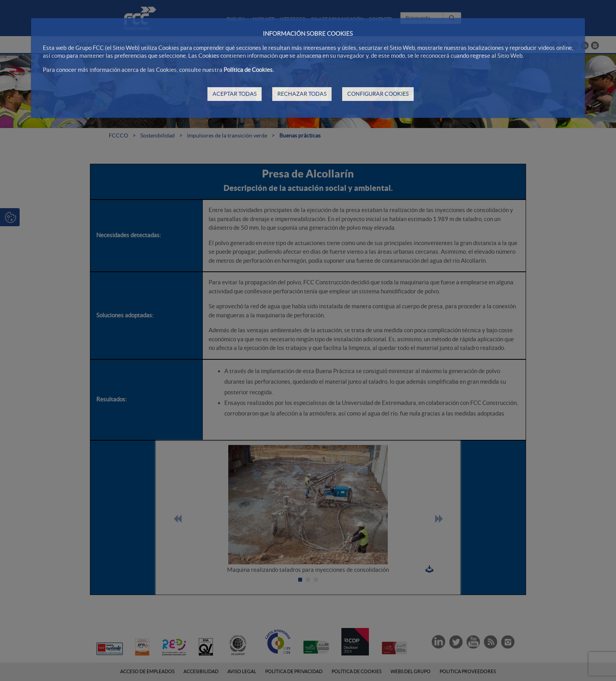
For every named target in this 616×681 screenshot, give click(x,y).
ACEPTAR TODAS (235, 94)
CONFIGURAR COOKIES (378, 94)
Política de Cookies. (249, 70)
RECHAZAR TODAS (302, 94)
